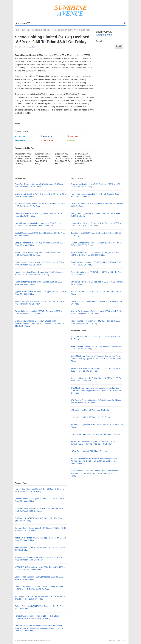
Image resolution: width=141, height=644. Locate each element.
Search (99, 41)
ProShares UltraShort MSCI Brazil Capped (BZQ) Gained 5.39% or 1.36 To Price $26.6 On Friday (95, 254)
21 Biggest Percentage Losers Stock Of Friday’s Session (95, 434)
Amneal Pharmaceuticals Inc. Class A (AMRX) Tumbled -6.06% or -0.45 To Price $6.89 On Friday (39, 588)
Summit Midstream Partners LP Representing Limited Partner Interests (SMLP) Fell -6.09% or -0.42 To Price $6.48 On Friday (94, 461)
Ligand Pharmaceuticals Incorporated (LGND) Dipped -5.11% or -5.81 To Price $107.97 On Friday (38, 224)
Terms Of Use (110, 640)
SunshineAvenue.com (29, 640)
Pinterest (47, 140)
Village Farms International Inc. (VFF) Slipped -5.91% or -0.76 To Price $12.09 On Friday (39, 510)
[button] (22, 23)
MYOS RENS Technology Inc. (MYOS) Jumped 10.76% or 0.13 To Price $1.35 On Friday (40, 568)
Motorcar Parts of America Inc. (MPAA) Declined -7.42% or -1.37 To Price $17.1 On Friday (40, 205)
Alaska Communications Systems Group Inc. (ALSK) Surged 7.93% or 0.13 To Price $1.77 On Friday (93, 443)
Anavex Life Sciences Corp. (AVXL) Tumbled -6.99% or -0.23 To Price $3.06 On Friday (39, 254)
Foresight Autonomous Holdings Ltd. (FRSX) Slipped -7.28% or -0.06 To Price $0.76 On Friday (38, 617)
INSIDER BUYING (104, 35)
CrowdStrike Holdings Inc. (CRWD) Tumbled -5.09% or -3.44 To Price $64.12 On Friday (39, 312)
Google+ (73, 136)
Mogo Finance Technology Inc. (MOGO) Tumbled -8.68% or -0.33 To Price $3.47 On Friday (96, 322)
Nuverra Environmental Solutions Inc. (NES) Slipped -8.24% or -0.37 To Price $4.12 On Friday (96, 312)
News (23, 30)
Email (71, 140)
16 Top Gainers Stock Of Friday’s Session (88, 451)
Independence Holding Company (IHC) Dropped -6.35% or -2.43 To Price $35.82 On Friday (96, 224)
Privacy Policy (121, 640)
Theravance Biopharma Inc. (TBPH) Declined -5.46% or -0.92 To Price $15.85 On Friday (39, 559)
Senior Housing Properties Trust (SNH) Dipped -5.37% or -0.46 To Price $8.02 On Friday (40, 264)
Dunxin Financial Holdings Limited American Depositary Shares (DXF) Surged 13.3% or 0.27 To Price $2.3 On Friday (94, 473)
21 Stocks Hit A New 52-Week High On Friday (90, 417)
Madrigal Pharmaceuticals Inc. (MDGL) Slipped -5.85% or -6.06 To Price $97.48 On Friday (95, 370)
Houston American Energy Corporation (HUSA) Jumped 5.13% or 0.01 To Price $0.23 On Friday (39, 273)
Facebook (47, 136)
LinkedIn (20, 140)
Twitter (20, 136)
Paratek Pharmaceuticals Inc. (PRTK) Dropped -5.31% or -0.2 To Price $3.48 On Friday (40, 303)
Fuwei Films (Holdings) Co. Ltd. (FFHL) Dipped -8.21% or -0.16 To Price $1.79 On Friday (40, 490)
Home (17, 30)
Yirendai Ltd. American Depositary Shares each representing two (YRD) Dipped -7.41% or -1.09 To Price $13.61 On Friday (39, 323)
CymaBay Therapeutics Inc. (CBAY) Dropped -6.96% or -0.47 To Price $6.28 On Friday (39, 185)
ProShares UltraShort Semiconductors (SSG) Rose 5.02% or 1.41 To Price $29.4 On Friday (40, 598)
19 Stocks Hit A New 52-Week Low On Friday (90, 410)
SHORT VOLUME (104, 32)
